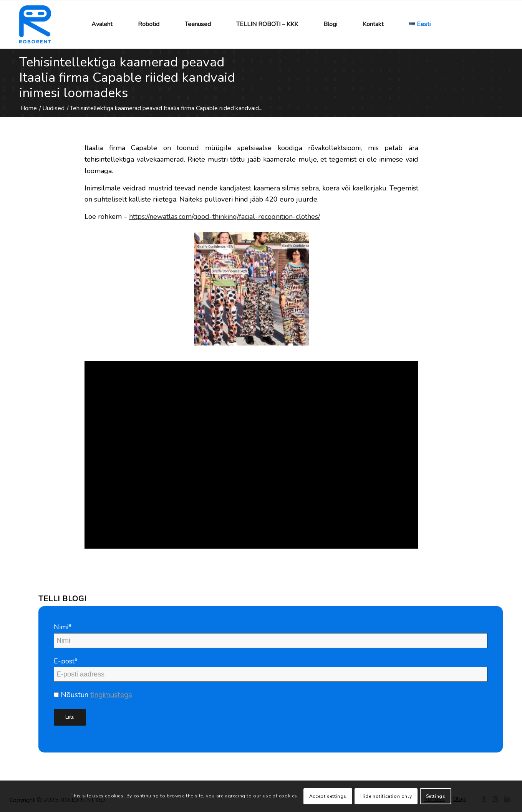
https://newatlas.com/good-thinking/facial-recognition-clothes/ (225, 217)
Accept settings (328, 796)
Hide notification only (386, 796)
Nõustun (93, 695)
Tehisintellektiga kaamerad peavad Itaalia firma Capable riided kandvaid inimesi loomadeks (127, 78)
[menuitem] (102, 24)
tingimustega (111, 695)
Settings (436, 796)
